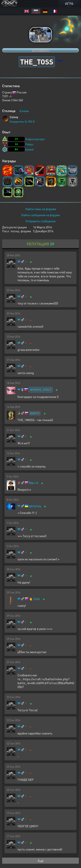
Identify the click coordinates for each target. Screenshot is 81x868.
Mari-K (34, 483)
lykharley (35, 506)
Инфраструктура (35, 139)
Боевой (29, 150)
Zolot (37, 599)
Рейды (29, 144)
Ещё (41, 861)
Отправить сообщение (40, 221)
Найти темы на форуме (41, 209)
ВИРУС (35, 413)
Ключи (24, 111)
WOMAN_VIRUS (41, 389)
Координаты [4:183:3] (22, 122)
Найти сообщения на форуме (40, 215)
